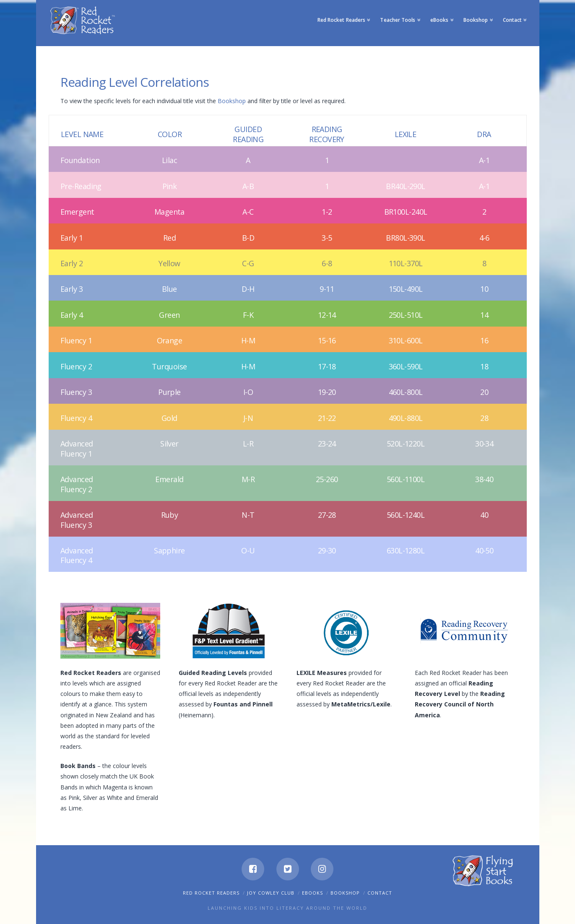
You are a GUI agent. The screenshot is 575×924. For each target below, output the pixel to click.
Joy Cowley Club (271, 893)
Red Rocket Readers (211, 893)
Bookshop (233, 101)
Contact (380, 893)
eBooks (312, 893)
